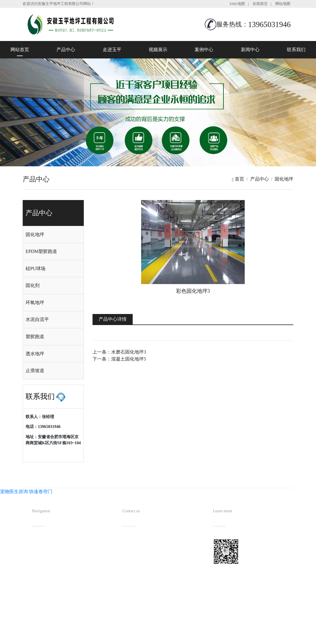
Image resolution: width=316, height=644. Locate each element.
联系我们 (296, 50)
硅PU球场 (35, 269)
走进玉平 (112, 50)
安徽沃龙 (170, 638)
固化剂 (33, 285)
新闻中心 (250, 50)
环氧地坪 (35, 303)
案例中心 (204, 50)
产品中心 (66, 50)
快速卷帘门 (41, 492)
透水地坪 (35, 354)
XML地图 (237, 4)
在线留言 (260, 4)
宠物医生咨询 (14, 492)
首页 (238, 179)
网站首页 (20, 50)
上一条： (119, 352)
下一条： (119, 359)
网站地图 (283, 4)
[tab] (53, 235)
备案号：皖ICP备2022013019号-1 (185, 628)
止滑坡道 (35, 371)
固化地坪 (284, 179)
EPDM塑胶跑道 (41, 251)
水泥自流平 (37, 319)
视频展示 (158, 50)
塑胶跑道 (35, 337)
